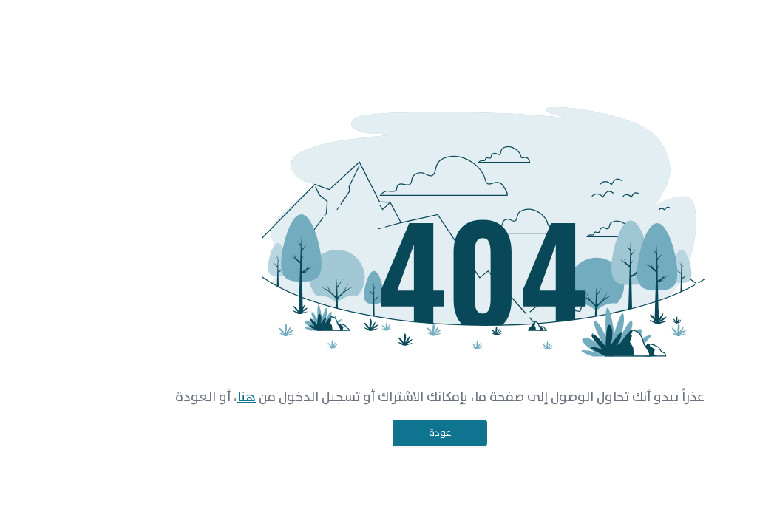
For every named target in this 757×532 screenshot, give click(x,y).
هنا (185, 398)
